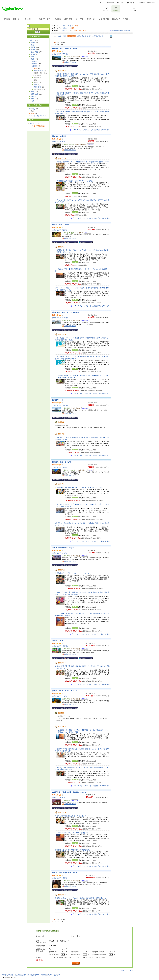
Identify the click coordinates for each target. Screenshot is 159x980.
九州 (32, 99)
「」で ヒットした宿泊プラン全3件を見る (91, 306)
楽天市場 (142, 3)
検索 (76, 963)
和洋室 (103, 958)
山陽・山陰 (35, 94)
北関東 (33, 47)
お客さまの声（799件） (60, 230)
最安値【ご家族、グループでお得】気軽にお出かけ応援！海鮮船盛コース (81, 898)
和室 (97, 958)
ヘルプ (102, 3)
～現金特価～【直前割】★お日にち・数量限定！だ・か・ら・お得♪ (79, 488)
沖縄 (32, 101)
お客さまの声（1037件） (60, 318)
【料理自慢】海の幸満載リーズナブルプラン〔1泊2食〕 (75, 181)
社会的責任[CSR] (34, 975)
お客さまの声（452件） (60, 878)
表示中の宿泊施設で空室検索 (121, 31)
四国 (32, 96)
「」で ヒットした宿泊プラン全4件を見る (91, 218)
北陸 (32, 57)
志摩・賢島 (37, 87)
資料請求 (57, 975)
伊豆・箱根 (35, 52)
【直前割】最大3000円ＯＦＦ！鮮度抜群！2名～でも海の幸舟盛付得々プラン (82, 162)
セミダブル (63, 958)
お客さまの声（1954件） (60, 405)
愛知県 (35, 66)
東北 (32, 45)
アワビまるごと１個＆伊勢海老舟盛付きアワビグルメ (74, 850)
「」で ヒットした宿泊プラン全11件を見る (90, 541)
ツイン (79, 958)
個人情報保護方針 (21, 975)
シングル (53, 958)
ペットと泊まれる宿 (37, 116)
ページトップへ (127, 970)
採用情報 (44, 975)
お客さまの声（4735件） (60, 646)
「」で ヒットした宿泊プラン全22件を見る (90, 634)
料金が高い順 (82, 36)
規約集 (50, 975)
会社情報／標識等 (7, 975)
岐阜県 (35, 61)
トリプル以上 (88, 958)
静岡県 (35, 64)
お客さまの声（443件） (60, 696)
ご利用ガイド (110, 3)
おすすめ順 (62, 36)
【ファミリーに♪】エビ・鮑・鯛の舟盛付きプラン (73, 833)
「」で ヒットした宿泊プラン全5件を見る (91, 394)
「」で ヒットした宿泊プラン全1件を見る (91, 456)
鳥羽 (35, 85)
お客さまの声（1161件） (60, 54)
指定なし (65, 28)
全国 (64, 26)
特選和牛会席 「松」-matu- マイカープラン (72, 573)
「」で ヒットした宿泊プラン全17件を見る (90, 130)
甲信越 (33, 54)
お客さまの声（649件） (60, 553)
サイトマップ (121, 3)
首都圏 (33, 50)
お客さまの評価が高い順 (95, 36)
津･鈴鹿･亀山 (38, 71)
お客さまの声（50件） (60, 142)
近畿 (32, 92)
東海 (70, 26)
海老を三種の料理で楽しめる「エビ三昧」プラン (72, 816)
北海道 (33, 43)
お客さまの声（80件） (60, 798)
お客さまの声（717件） (60, 467)
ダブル (72, 958)
